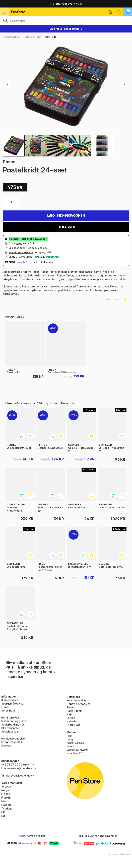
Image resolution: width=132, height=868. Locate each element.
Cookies (7, 746)
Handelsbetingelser (14, 739)
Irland (5, 801)
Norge (5, 790)
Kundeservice (10, 700)
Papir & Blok (74, 711)
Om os (5, 707)
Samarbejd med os (13, 725)
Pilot (70, 736)
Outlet (71, 718)
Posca (9, 162)
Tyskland (7, 809)
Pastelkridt (50, 37)
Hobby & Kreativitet (79, 704)
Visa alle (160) (75, 753)
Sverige (6, 787)
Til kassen (66, 227)
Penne (71, 707)
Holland (6, 805)
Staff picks (74, 725)
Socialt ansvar (10, 732)
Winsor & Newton (77, 750)
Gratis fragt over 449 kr (66, 4)
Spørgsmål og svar (13, 704)
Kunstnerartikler (12, 37)
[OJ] (66, 20)
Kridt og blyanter (32, 37)
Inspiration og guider (14, 721)
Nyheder (72, 721)
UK (3, 812)
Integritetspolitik (12, 742)
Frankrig (6, 798)
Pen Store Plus (10, 718)
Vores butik (8, 711)
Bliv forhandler (10, 728)
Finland (6, 794)
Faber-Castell (75, 743)
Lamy (70, 739)
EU (3, 816)
